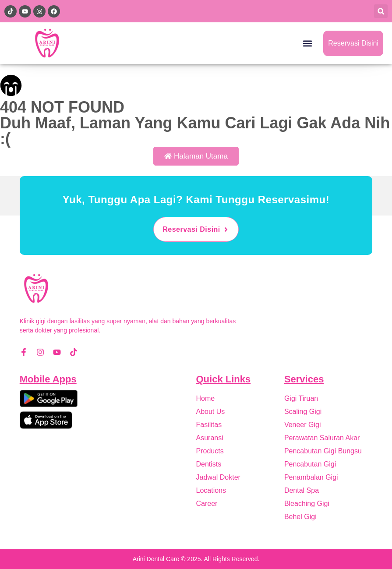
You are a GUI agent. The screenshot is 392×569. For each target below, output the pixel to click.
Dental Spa (302, 490)
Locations (211, 490)
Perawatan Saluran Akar (322, 438)
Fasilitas (209, 425)
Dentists (209, 464)
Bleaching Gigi (307, 504)
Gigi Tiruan (301, 398)
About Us (211, 412)
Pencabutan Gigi (310, 464)
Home (206, 398)
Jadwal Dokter (218, 477)
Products (210, 451)
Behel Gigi (300, 517)
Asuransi (210, 438)
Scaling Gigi (303, 412)
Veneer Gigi (303, 425)
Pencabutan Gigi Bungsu (323, 451)
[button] (381, 11)
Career (207, 504)
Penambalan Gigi (311, 477)
